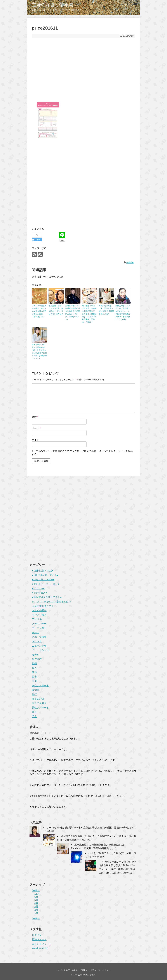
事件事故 (37, 659)
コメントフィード (42, 944)
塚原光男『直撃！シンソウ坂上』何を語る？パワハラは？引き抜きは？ (56, 310)
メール (36, 428)
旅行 (34, 694)
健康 (34, 672)
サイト (35, 440)
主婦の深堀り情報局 (52, 5)
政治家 (36, 690)
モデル (36, 655)
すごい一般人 (39, 615)
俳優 (34, 663)
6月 (36, 897)
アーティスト (39, 628)
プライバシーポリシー (100, 970)
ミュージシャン (40, 650)
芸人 (34, 716)
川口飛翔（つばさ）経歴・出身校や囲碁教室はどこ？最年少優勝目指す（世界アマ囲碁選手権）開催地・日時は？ (89, 314)
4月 (36, 903)
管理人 (84, 970)
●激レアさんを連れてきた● (47, 597)
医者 (34, 677)
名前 (35, 417)
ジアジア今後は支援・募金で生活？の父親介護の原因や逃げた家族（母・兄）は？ (39, 311)
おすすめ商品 (39, 610)
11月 (37, 894)
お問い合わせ (72, 970)
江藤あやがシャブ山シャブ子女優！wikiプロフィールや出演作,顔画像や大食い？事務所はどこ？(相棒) (123, 313)
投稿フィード (39, 939)
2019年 (36, 891)
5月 (36, 900)
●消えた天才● (39, 593)
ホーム (60, 970)
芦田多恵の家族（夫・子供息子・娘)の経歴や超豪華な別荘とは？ (106, 310)
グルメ (36, 632)
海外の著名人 (39, 703)
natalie (130, 262)
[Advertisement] (83, 70)
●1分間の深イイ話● (43, 571)
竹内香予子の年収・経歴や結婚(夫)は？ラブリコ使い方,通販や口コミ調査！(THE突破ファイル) (39, 352)
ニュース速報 (39, 646)
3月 (36, 907)
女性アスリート (40, 685)
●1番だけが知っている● (45, 575)
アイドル (37, 619)
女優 (34, 681)
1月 (36, 913)
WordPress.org (40, 948)
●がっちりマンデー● (43, 579)
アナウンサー (39, 624)
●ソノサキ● (38, 588)
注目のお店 (38, 699)
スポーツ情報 (39, 637)
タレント (37, 641)
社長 (34, 712)
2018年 (36, 919)
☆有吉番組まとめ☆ (43, 606)
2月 (36, 910)
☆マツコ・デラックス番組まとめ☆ (51, 602)
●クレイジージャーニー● (46, 584)
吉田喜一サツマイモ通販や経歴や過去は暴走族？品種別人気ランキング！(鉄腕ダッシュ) (73, 313)
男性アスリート (40, 708)
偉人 (34, 668)
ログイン (37, 935)
